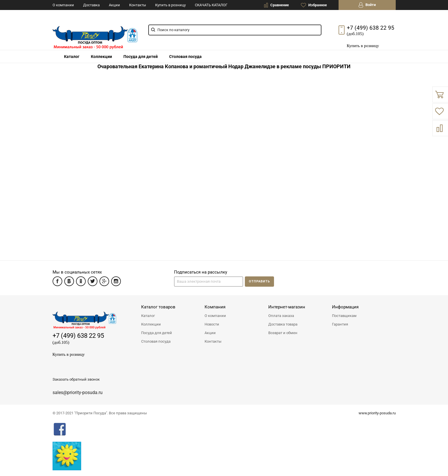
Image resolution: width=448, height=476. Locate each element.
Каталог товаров (158, 307)
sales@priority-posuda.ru (78, 392)
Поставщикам (344, 316)
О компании (63, 5)
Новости (212, 324)
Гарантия (340, 324)
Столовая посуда (156, 341)
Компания (215, 307)
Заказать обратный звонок (76, 379)
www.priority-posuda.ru (377, 413)
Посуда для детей (141, 57)
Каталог (148, 316)
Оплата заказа (281, 316)
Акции (114, 5)
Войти (367, 5)
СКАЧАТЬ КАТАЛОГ (211, 5)
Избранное (314, 5)
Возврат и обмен (283, 333)
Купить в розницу (170, 5)
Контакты (138, 5)
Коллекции (151, 324)
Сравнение (276, 5)
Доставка (91, 5)
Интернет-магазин (287, 307)
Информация (345, 307)
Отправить (259, 281)
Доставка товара (283, 324)
